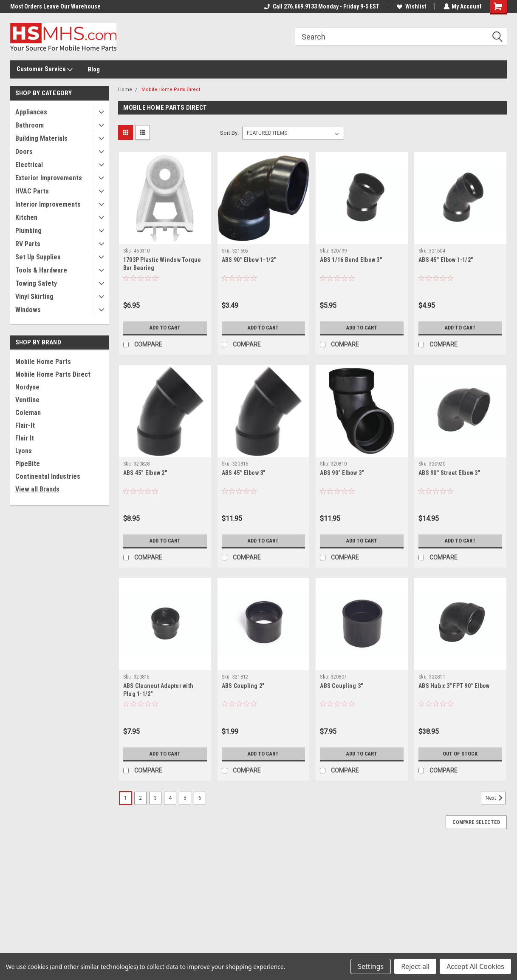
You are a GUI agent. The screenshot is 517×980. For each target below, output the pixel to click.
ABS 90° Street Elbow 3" (449, 473)
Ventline (27, 400)
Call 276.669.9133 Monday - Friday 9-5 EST (321, 6)
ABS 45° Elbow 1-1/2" (446, 260)
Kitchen (26, 217)
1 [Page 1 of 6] (126, 798)
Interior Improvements (48, 204)
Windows (28, 310)
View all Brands (37, 489)
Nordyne (27, 387)
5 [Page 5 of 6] (185, 798)
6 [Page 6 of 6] (200, 798)
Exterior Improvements (49, 178)
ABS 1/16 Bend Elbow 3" (351, 260)
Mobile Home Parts (43, 362)
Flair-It (25, 425)
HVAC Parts (32, 191)
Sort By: (229, 133)
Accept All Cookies (475, 966)
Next (496, 798)
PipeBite (28, 464)
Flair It (25, 438)
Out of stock (460, 754)
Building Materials (41, 138)
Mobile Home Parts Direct (53, 374)
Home (125, 89)
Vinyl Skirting (34, 297)
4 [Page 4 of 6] (170, 798)
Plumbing (28, 231)
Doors (24, 152)
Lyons (24, 451)
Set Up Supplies (38, 257)
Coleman (28, 413)
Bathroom (30, 125)
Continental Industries (48, 476)
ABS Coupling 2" (243, 686)
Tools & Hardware (41, 270)
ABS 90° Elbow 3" (342, 473)
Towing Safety (36, 283)
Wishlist (411, 6)
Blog (94, 69)
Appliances (31, 112)
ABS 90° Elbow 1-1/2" (249, 260)
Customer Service (45, 69)
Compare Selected (476, 822)
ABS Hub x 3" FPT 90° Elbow (454, 686)
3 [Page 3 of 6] (155, 798)
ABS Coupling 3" (341, 686)
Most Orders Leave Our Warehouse (55, 6)
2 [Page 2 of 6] (140, 798)
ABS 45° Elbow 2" (145, 473)
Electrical (29, 165)
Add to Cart (165, 328)
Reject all (415, 966)
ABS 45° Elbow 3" (244, 473)
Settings (371, 966)
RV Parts (28, 244)
